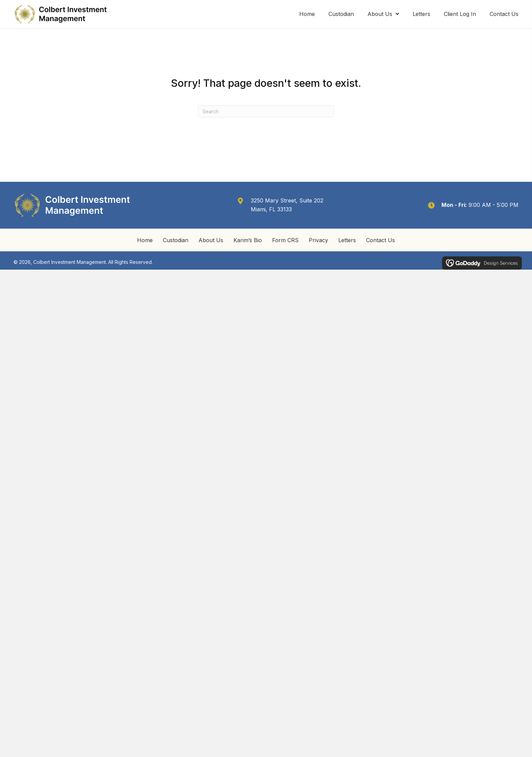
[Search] (266, 111)
